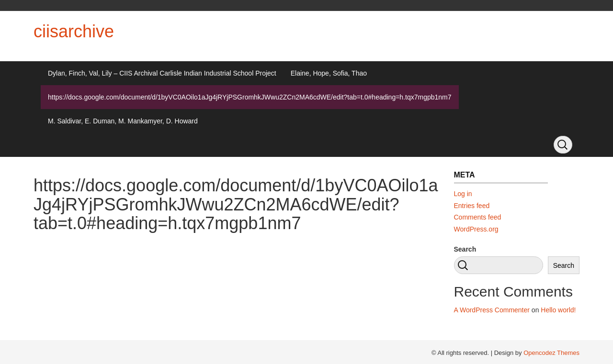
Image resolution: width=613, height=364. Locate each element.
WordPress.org (476, 229)
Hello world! (558, 310)
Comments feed (478, 217)
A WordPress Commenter (492, 310)
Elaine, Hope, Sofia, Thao (329, 73)
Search (465, 249)
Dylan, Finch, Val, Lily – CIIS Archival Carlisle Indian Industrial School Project (162, 73)
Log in (463, 194)
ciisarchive (74, 31)
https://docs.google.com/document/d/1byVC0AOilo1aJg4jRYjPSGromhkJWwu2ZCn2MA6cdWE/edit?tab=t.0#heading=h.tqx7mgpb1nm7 (250, 97)
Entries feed (472, 206)
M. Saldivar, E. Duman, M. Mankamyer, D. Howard (123, 121)
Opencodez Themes (551, 353)
